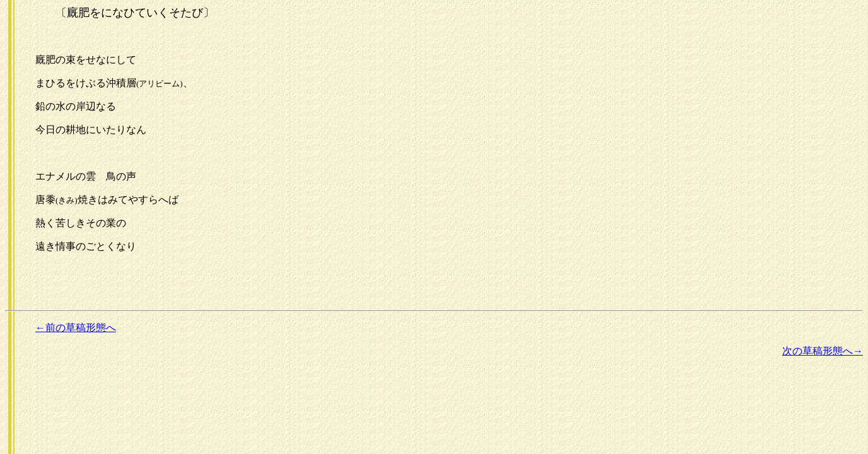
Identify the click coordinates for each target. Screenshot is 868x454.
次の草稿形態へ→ (823, 351)
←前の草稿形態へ (76, 328)
